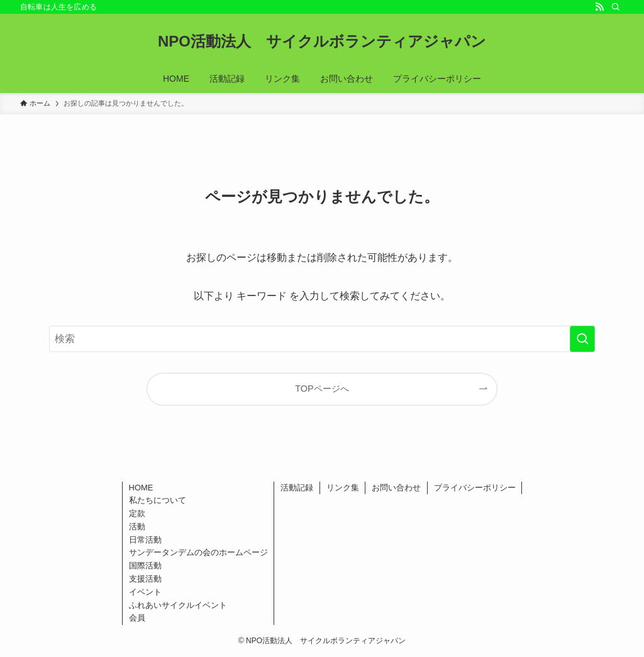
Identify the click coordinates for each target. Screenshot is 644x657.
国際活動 (145, 566)
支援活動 (145, 579)
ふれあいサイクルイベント (178, 605)
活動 (137, 527)
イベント (145, 592)
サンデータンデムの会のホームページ (198, 552)
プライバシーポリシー (475, 488)
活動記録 (297, 488)
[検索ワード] (322, 339)
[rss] (599, 7)
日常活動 (145, 540)
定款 (137, 513)
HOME (141, 488)
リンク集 (343, 488)
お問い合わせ (396, 488)
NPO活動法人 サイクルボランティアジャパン (322, 41)
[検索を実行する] (582, 339)
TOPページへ (322, 389)
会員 (137, 618)
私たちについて (158, 500)
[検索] (616, 7)
